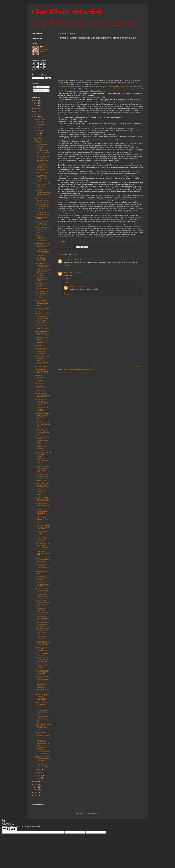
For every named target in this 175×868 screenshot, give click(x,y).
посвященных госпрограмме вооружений (113, 87)
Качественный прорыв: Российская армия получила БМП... (43, 245)
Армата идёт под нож (42, 356)
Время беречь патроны (43, 314)
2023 (36, 100)
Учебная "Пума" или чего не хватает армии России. (42, 630)
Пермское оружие (41, 692)
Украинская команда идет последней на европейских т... (42, 672)
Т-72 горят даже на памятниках (42, 654)
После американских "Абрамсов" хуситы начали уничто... (42, 265)
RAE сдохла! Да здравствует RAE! (42, 322)
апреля (38, 770)
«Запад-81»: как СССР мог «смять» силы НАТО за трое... (43, 527)
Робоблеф (39, 345)
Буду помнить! (40, 383)
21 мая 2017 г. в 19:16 (75, 272)
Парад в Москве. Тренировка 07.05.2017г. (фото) (42, 750)
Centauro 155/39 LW (42, 172)
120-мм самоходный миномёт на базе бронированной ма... (43, 271)
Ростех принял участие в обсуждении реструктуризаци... (43, 546)
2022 (36, 103)
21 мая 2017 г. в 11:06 (82, 260)
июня (38, 136)
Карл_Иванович (69, 260)
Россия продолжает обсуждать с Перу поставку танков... (42, 499)
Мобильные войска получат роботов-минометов (42, 206)
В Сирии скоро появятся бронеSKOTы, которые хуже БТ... (42, 258)
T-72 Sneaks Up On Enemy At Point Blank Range (42, 637)
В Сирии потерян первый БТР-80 (41, 532)
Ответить (67, 266)
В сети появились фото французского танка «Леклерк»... (43, 666)
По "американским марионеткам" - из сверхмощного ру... (42, 617)
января (38, 778)
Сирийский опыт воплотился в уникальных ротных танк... (43, 743)
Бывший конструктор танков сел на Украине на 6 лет (42, 333)
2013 (36, 790)
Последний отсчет (41, 311)
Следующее (62, 366)
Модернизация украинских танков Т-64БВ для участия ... (43, 735)
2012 (36, 792)
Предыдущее (138, 366)
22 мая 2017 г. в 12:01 (83, 286)
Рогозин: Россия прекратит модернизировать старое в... (42, 402)
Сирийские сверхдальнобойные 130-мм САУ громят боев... (43, 193)
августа (38, 130)
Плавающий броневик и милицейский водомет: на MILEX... (43, 416)
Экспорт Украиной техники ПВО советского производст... (41, 447)
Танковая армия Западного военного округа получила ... (43, 643)
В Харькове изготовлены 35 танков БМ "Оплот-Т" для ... (42, 278)
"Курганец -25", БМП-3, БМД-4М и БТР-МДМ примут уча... (43, 759)
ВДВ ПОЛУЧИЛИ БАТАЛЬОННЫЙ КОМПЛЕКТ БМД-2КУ (42, 512)
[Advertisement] (115, 347)
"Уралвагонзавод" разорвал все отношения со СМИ (43, 596)
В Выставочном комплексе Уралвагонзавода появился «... (42, 361)
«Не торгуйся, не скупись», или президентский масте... (41, 178)
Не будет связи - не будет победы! (42, 292)
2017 (36, 117)
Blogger (97, 813)
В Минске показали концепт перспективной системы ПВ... (42, 340)
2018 (36, 114)
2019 (36, 111)
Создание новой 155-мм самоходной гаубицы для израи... (42, 469)
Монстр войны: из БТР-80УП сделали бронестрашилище (42, 200)
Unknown (72, 286)
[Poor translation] (13, 829)
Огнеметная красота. (42, 367)
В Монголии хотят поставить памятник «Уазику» (43, 578)
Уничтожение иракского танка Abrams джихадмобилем (42, 461)
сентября (39, 128)
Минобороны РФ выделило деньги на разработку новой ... (43, 603)
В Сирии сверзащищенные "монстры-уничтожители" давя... (42, 718)
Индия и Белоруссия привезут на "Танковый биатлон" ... (43, 567)
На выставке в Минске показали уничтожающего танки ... (43, 440)
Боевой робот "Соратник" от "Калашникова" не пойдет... (42, 378)
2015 (36, 784)
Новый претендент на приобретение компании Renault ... (43, 213)
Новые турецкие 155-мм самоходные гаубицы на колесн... (43, 476)
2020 (36, 109)
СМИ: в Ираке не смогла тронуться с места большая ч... (43, 395)
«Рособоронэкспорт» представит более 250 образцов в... (42, 590)
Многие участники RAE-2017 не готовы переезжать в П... (43, 649)
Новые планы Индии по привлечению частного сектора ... (43, 223)
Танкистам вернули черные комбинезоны (42, 409)
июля (38, 133)
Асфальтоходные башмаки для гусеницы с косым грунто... (42, 705)
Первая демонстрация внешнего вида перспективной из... (43, 485)
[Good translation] (6, 829)
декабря (39, 119)
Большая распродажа (42, 308)
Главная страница (100, 366)
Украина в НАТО (41, 754)
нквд (65, 272)
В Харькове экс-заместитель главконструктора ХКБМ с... (42, 492)
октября (38, 125)
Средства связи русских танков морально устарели (43, 327)
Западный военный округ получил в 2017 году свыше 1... (43, 765)
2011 (36, 795)
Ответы (68, 282)
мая (37, 139)
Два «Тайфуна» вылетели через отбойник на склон (42, 371)
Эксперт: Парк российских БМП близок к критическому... (42, 167)
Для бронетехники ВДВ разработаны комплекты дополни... (43, 185)
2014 (36, 787)
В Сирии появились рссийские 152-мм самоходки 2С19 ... (42, 251)
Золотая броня (40, 391)
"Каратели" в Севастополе (41, 387)
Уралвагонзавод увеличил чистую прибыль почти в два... (42, 520)
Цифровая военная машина (42, 218)
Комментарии (39, 91)
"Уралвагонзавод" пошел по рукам (41, 317)
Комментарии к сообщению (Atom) (80, 369)
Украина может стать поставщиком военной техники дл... (42, 159)
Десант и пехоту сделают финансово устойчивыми (43, 560)
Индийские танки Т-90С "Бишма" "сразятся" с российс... (41, 538)
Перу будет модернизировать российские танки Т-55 (42, 432)
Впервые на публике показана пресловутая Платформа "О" (42, 697)
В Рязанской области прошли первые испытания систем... (43, 660)
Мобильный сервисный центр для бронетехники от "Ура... (43, 727)
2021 (36, 106)
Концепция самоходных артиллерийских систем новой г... (42, 238)
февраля (39, 775)
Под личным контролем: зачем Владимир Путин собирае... (42, 624)
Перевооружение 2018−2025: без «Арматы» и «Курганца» (41, 351)
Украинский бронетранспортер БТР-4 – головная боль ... (42, 151)
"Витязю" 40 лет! (41, 481)
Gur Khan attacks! (67, 12)
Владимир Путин (64, 87)
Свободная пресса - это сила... (42, 297)
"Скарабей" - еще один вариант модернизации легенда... (43, 144)
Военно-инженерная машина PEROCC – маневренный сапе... (43, 230)
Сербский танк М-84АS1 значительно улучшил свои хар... (43, 687)
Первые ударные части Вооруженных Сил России (43, 454)
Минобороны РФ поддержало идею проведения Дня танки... (42, 303)
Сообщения (38, 87)
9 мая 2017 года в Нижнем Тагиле (41, 711)
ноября (38, 122)
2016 (36, 782)
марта (38, 773)
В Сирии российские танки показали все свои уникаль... (43, 505)
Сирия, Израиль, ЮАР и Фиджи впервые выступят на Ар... (43, 584)
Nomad (45, 47)
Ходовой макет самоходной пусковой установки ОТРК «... (43, 552)
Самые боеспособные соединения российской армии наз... (43, 679)
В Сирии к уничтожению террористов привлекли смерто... (43, 610)
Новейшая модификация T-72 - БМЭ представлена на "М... (43, 424)
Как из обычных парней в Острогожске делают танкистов (42, 286)
